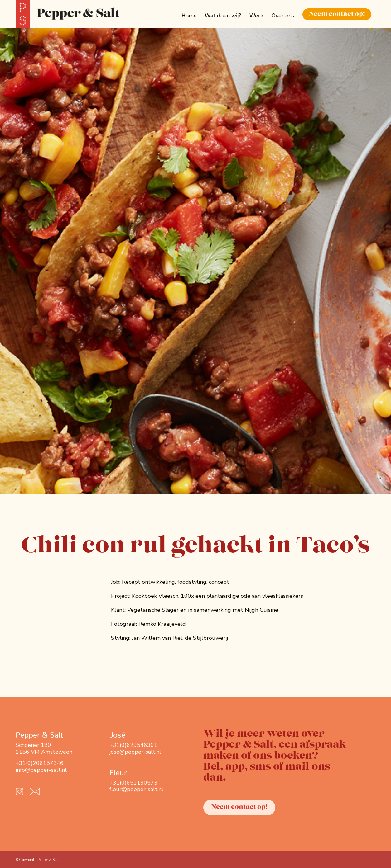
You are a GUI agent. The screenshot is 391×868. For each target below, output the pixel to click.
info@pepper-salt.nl (41, 770)
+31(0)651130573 (133, 783)
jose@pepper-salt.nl (135, 752)
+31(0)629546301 (133, 745)
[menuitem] (189, 14)
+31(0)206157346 (40, 763)
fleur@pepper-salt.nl (136, 789)
